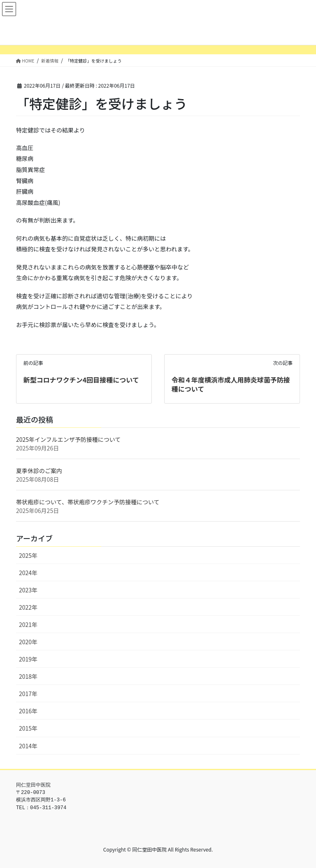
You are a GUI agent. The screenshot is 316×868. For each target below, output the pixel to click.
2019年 (28, 659)
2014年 (28, 746)
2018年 (28, 676)
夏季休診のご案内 (39, 471)
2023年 (28, 590)
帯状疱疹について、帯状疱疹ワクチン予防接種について (88, 502)
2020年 (28, 642)
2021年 (28, 624)
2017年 (28, 694)
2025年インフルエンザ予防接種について (68, 439)
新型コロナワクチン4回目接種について (81, 380)
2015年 (28, 728)
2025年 (28, 555)
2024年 (28, 573)
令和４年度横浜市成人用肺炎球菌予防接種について (231, 384)
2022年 (28, 607)
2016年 (28, 711)
